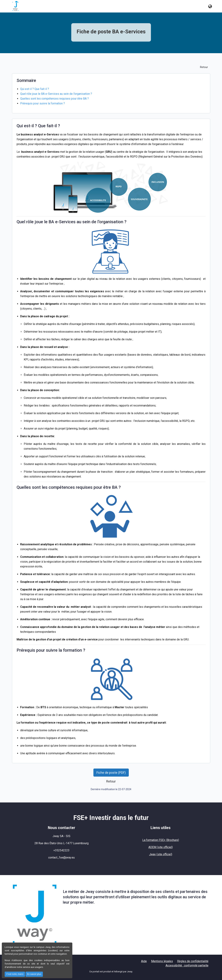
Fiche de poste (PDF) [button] (111, 773)
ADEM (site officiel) (161, 847)
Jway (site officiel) (161, 854)
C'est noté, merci (15, 974)
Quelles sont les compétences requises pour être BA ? (54, 99)
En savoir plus (34, 974)
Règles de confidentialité (193, 961)
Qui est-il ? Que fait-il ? (35, 89)
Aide (144, 961)
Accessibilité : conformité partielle (187, 965)
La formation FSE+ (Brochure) (161, 840)
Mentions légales (162, 961)
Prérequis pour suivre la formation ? (43, 103)
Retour (204, 67)
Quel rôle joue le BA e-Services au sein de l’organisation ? (56, 94)
